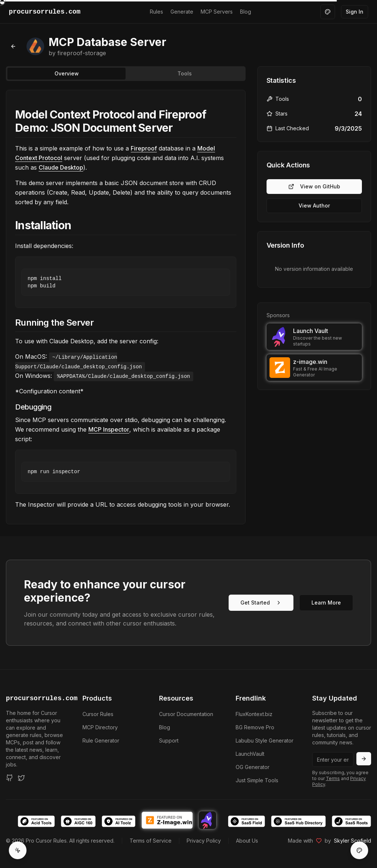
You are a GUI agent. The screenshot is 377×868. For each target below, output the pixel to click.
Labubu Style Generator (265, 741)
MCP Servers (217, 12)
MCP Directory (100, 727)
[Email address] (333, 759)
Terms (333, 778)
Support (169, 741)
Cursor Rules (98, 714)
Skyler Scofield (353, 841)
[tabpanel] (126, 307)
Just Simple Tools (257, 780)
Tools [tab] (185, 73)
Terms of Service (151, 841)
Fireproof (144, 148)
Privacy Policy (204, 841)
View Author (314, 206)
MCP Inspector (109, 429)
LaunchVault (250, 754)
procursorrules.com (35, 698)
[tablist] (126, 74)
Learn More (326, 603)
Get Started (261, 603)
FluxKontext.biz (254, 714)
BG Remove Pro (255, 727)
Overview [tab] (67, 73)
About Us (247, 841)
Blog (246, 12)
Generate (182, 12)
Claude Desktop (61, 167)
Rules (156, 12)
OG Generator (253, 767)
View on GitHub (314, 186)
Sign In (355, 12)
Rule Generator (101, 741)
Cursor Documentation (186, 714)
